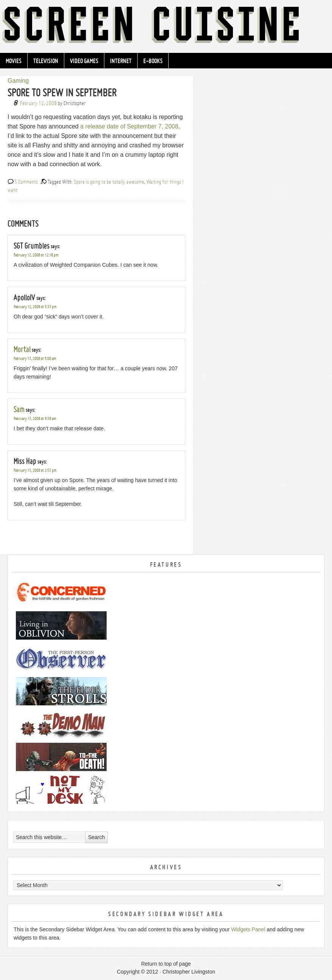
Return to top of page (166, 964)
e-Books (153, 61)
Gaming (18, 81)
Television (46, 61)
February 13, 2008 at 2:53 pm (35, 471)
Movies (14, 61)
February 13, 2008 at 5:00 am (35, 359)
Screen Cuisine (166, 26)
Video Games (84, 61)
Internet (121, 61)
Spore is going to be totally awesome (109, 182)
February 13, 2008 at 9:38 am (35, 419)
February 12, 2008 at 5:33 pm (35, 307)
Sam (19, 409)
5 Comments (26, 182)
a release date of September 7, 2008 (129, 126)
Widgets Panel (248, 929)
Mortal (22, 349)
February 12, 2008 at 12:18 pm (36, 255)
